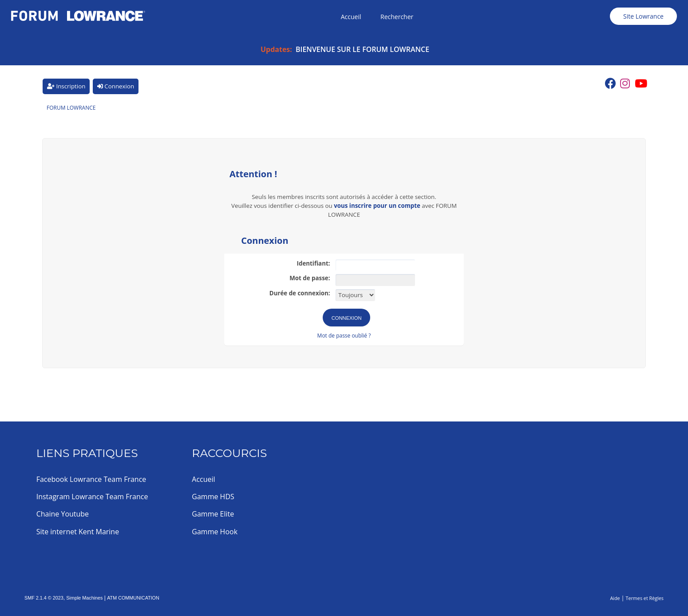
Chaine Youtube (63, 514)
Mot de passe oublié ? (344, 336)
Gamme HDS (213, 497)
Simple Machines (84, 598)
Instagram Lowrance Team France (92, 497)
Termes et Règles (645, 598)
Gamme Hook (215, 532)
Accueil (203, 479)
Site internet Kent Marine (78, 532)
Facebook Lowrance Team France (91, 479)
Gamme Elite (213, 514)
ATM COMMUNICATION (133, 598)
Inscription (66, 86)
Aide (615, 598)
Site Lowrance (643, 16)
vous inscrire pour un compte (377, 206)
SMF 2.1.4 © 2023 (44, 598)
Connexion (116, 86)
